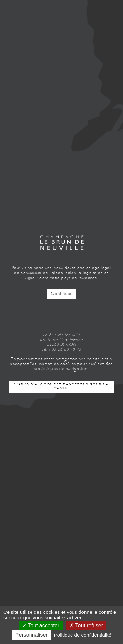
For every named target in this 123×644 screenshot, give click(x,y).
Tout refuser (86, 625)
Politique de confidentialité (83, 635)
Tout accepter (41, 625)
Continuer (61, 294)
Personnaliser (31, 635)
